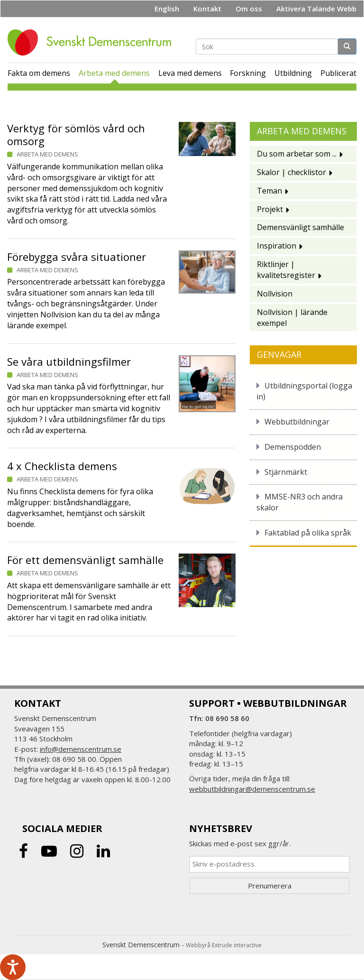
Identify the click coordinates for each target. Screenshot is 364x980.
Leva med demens (190, 73)
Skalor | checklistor (291, 172)
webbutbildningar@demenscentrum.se (252, 789)
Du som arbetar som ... (297, 154)
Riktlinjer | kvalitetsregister (286, 270)
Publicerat (338, 73)
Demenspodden (293, 447)
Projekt (270, 209)
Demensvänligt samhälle (300, 227)
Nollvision (275, 294)
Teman (269, 191)
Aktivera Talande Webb (316, 9)
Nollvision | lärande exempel (292, 318)
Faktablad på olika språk (308, 533)
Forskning (248, 73)
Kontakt (207, 9)
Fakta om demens (39, 73)
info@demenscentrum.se (81, 749)
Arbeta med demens (114, 73)
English (167, 9)
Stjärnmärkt (286, 472)
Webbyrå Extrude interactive (224, 945)
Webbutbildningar (297, 422)
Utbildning (293, 73)
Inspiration (277, 246)
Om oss (249, 9)
